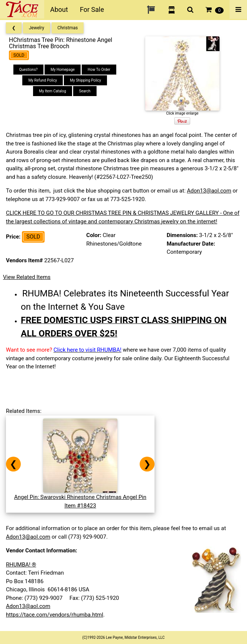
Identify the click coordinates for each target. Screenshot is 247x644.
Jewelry (37, 28)
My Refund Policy (43, 80)
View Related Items (27, 277)
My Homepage (63, 70)
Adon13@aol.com (209, 191)
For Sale (92, 9)
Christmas (68, 28)
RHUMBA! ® (21, 565)
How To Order (99, 70)
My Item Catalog (53, 91)
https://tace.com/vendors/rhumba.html (55, 615)
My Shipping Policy (85, 80)
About (59, 9)
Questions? (29, 70)
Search (85, 91)
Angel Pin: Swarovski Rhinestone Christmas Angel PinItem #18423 (80, 497)
